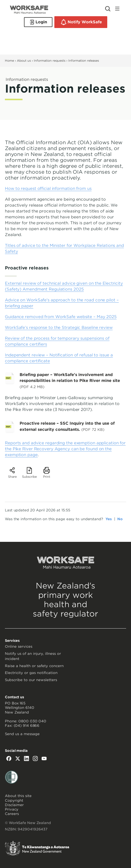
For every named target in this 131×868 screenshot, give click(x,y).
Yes (109, 519)
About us (24, 61)
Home (9, 61)
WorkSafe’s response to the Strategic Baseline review (59, 328)
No (120, 519)
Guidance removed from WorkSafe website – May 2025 (61, 317)
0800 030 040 (32, 721)
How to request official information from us (48, 189)
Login (38, 22)
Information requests (50, 61)
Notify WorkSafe (81, 22)
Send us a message (22, 734)
